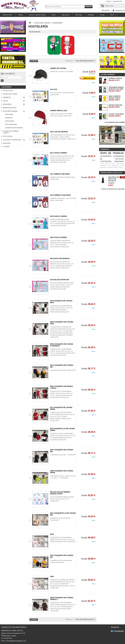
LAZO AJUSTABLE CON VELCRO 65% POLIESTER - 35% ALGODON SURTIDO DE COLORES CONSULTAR (63, 137)
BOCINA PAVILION (115, 106)
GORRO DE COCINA (58, 68)
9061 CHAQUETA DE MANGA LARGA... (62, 387)
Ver (93, 83)
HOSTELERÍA (10, 121)
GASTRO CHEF (8, 91)
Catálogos (91, 15)
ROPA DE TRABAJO (112, 153)
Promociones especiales (111, 173)
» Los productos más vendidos (115, 122)
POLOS (5, 101)
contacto (108, 1)
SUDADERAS (7, 104)
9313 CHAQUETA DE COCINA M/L (62, 451)
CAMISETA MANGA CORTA (115, 167)
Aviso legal (79, 15)
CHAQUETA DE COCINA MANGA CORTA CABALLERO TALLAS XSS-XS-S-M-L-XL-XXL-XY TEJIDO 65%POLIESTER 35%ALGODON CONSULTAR (63, 417)
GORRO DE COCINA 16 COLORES (62, 72)
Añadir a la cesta (87, 78)
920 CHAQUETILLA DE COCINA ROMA (62, 429)
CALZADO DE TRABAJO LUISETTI (11, 132)
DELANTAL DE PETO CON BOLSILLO (114, 179)
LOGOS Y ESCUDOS (116, 115)
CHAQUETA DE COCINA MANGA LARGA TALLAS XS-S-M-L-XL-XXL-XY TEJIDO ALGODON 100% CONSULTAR (63, 539)
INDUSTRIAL (9, 114)
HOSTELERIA (106, 161)
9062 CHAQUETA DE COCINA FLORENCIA (62, 345)
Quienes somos (7, 15)
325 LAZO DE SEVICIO (59, 132)
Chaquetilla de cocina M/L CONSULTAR (63, 455)
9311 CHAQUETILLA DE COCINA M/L (63, 514)
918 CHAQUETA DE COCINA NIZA (61, 302)
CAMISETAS (7, 97)
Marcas (20, 15)
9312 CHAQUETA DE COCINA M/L (62, 556)
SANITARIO (9, 118)
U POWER (6, 147)
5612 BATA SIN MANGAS (60, 258)
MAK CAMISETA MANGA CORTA (115, 98)
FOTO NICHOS (8, 136)
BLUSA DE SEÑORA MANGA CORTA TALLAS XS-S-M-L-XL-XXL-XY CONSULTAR (62, 499)
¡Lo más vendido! (108, 75)
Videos (54, 15)
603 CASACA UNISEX (59, 216)
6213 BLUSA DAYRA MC (60, 280)
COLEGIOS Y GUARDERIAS (12, 140)
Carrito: (109, 6)
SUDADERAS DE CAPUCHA (112, 158)
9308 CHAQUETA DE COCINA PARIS (62, 472)
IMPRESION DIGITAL (10, 108)
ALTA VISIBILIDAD (11, 124)
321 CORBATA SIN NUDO (60, 174)
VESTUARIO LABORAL (10, 111)
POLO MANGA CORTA (108, 164)
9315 (52, 534)
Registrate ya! (120, 10)
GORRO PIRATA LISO (59, 111)
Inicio (112, 15)
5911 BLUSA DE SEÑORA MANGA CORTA (60, 493)
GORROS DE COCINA (10, 94)
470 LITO (54, 89)
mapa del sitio (117, 1)
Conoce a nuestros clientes (37, 15)
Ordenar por (69, 61)
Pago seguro (65, 15)
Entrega (102, 15)
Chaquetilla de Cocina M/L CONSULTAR (63, 370)
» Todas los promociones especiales (113, 189)
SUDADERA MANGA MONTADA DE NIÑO (116, 89)
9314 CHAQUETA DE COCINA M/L (62, 366)
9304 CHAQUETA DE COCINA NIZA (62, 323)
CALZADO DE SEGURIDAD (14, 128)
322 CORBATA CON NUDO (60, 195)
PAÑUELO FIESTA (115, 79)
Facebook (119, 631)
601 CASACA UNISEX (59, 153)
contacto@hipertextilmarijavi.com (16, 641)
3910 (52, 576)
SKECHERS (7, 143)
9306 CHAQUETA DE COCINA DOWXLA (62, 598)
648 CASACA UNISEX (59, 237)
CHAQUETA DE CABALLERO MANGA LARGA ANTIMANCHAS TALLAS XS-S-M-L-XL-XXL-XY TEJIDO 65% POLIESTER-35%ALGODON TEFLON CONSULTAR (63, 584)
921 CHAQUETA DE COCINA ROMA (61, 408)
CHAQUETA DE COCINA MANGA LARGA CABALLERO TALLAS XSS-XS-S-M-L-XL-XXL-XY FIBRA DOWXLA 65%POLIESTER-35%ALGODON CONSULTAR (63, 607)
